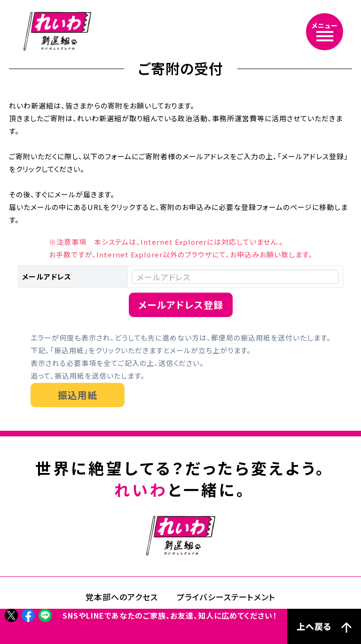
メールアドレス (47, 276)
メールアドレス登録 (181, 305)
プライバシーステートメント (226, 597)
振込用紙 (78, 395)
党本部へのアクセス (122, 597)
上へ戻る (324, 626)
